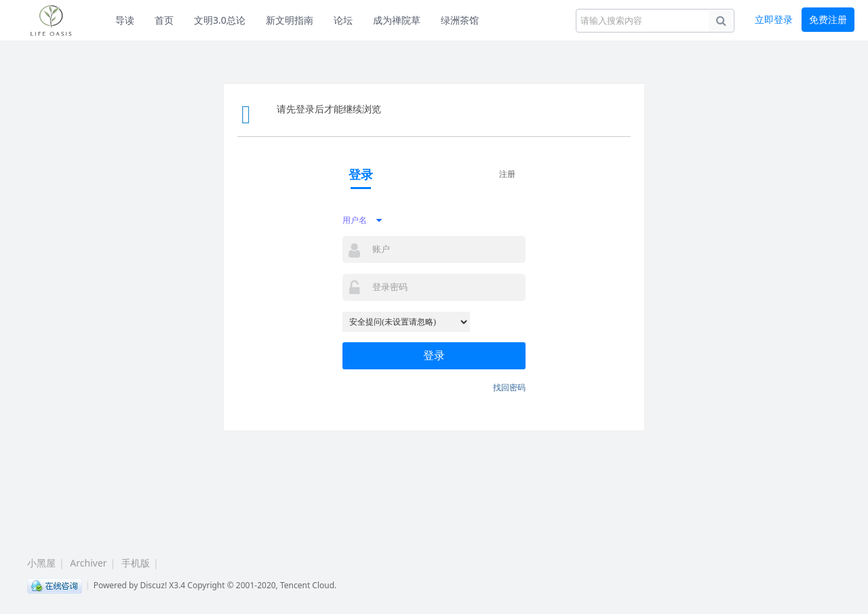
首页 (164, 20)
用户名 (355, 220)
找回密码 (509, 387)
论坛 (343, 20)
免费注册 (828, 19)
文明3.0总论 (220, 20)
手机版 (136, 563)
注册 (507, 174)
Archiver (88, 563)
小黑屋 (41, 563)
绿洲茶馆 (460, 20)
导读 (125, 20)
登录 (434, 355)
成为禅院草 (397, 20)
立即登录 (774, 19)
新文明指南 (290, 20)
